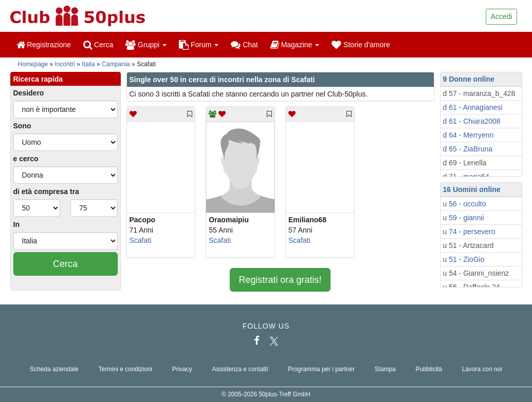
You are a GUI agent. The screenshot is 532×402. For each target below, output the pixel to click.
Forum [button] (199, 45)
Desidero (29, 93)
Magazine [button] (295, 45)
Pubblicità (429, 369)
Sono (22, 126)
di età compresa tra (46, 192)
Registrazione (44, 45)
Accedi (501, 16)
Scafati (141, 240)
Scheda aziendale (54, 369)
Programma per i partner (321, 369)
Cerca (98, 45)
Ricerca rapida (38, 79)
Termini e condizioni (125, 369)
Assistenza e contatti (240, 369)
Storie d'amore (361, 45)
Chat (244, 45)
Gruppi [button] (146, 45)
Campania (116, 64)
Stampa (385, 369)
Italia (88, 64)
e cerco (26, 159)
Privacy (182, 369)
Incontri (65, 64)
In (16, 224)
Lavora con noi (482, 369)
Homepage (33, 64)
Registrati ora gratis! (280, 280)
